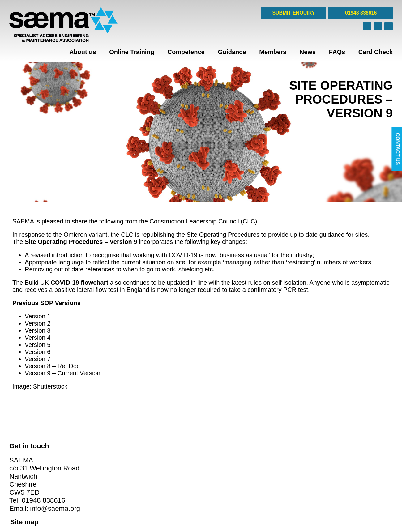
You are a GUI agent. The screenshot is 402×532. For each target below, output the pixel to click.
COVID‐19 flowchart (79, 283)
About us (83, 52)
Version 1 (38, 316)
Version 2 (38, 323)
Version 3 (38, 330)
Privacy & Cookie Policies (229, 471)
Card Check (376, 52)
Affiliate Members (221, 459)
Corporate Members (224, 453)
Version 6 (38, 352)
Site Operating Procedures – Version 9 (81, 242)
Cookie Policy (120, 500)
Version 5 (38, 345)
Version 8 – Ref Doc (52, 366)
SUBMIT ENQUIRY (293, 13)
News (308, 52)
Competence (186, 52)
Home (113, 453)
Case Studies (218, 465)
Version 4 (38, 338)
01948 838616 (360, 13)
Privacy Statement (125, 506)
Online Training (132, 52)
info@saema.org (55, 503)
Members (273, 52)
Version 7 (38, 359)
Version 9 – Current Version (63, 373)
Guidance (232, 52)
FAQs (337, 52)
